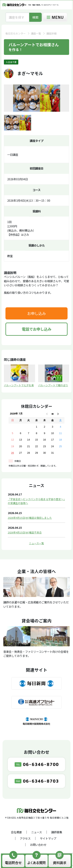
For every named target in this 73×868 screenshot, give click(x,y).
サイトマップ (48, 838)
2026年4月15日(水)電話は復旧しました (30, 518)
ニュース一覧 (36, 543)
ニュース (36, 832)
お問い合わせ (38, 845)
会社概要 (16, 832)
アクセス (25, 838)
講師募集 (57, 832)
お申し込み (36, 313)
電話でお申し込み (37, 329)
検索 (35, 17)
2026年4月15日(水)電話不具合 (25, 532)
